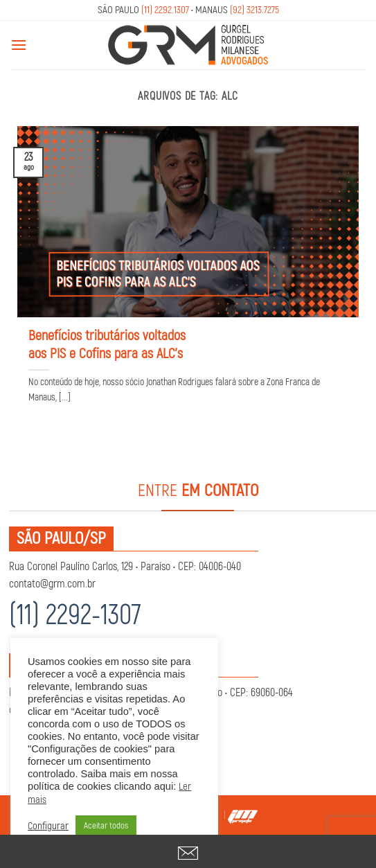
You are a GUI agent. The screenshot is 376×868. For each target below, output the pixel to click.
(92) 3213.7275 (254, 10)
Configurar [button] (48, 826)
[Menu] (19, 45)
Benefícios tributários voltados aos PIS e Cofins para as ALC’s (107, 345)
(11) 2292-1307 (75, 615)
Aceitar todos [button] (106, 826)
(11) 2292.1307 (165, 10)
